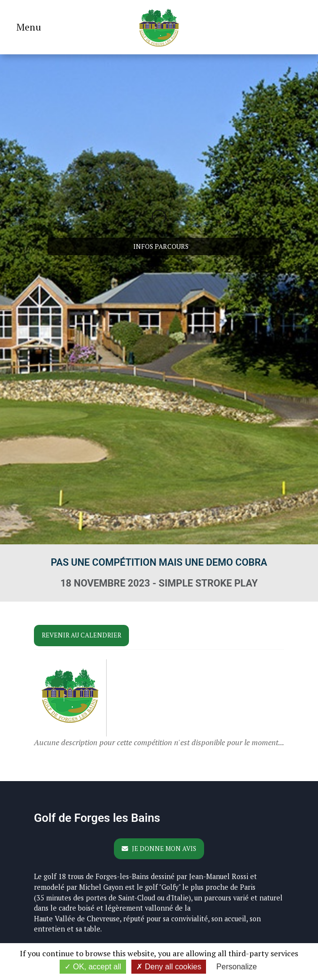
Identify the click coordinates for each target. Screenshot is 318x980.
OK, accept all (93, 967)
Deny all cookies (169, 967)
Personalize (237, 967)
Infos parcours (161, 246)
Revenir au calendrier (81, 635)
